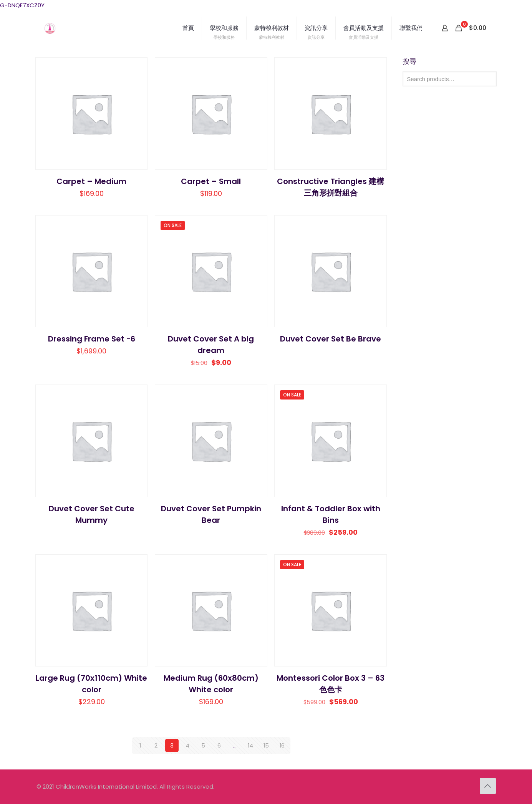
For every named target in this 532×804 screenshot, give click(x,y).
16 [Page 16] (282, 745)
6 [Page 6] (219, 745)
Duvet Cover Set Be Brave (331, 339)
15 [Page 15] (266, 745)
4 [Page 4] (187, 745)
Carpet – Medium (91, 181)
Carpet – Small (211, 181)
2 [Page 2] (156, 745)
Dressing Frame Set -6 (92, 339)
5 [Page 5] (203, 745)
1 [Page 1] (140, 745)
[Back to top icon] (488, 786)
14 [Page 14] (251, 745)
